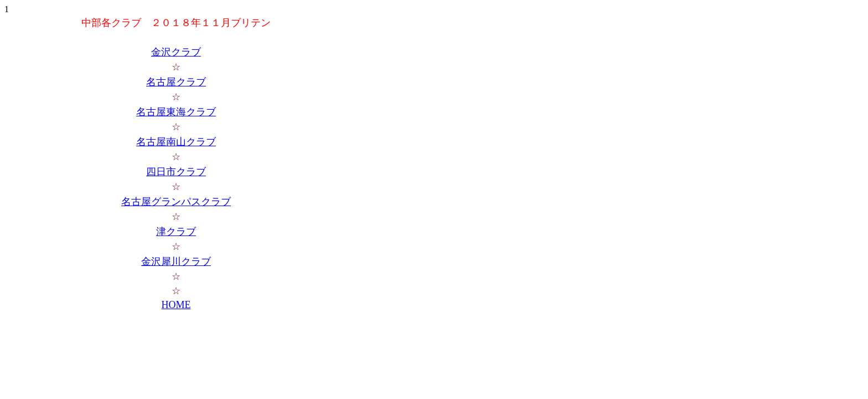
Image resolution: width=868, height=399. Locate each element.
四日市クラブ (176, 172)
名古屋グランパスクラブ (176, 202)
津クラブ (176, 232)
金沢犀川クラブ (176, 262)
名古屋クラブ (176, 82)
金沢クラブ (176, 52)
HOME (176, 305)
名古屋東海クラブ (176, 112)
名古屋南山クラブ (176, 142)
